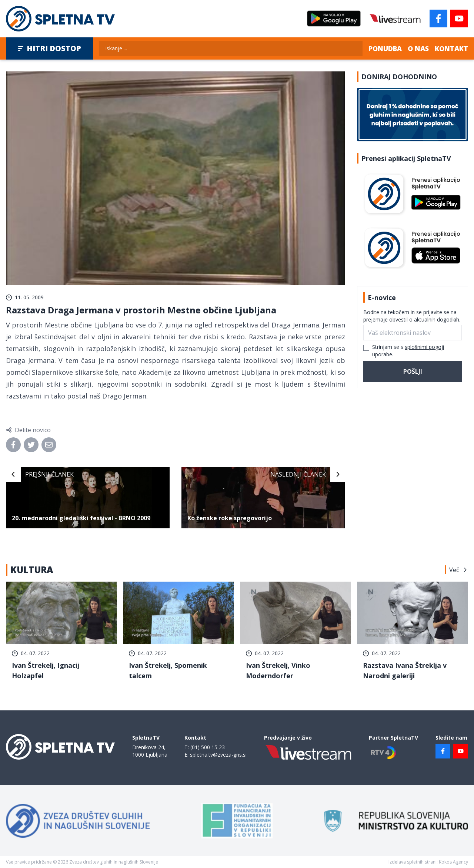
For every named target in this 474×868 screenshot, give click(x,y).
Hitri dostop (49, 48)
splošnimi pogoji (424, 347)
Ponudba (385, 48)
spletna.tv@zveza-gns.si (218, 755)
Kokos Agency (453, 862)
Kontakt (451, 48)
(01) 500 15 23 (208, 747)
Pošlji (413, 371)
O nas (418, 48)
